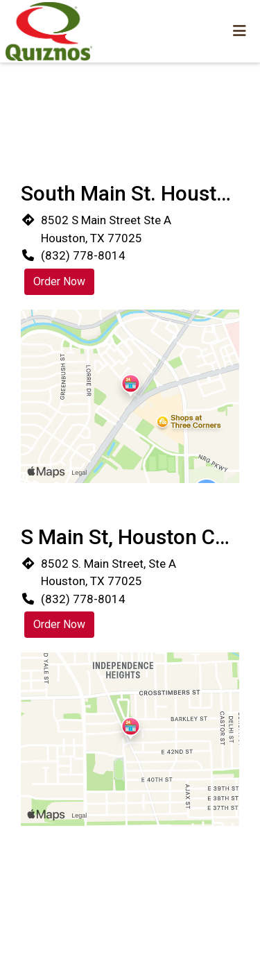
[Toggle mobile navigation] (240, 31)
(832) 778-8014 (83, 255)
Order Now (59, 281)
